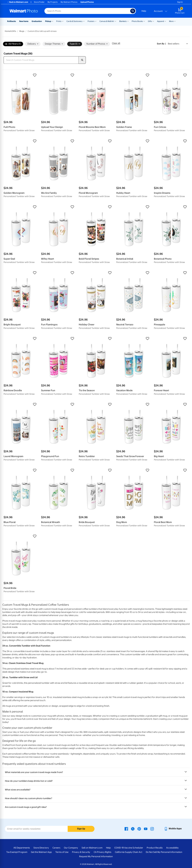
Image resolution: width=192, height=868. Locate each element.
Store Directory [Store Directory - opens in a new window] (41, 848)
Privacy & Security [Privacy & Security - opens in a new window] (81, 852)
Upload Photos (87, 2)
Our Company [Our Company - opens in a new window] (71, 848)
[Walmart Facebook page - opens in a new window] (126, 829)
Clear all (116, 43)
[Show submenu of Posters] (96, 21)
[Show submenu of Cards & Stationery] (84, 21)
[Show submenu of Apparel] (165, 21)
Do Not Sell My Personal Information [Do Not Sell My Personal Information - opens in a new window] (164, 852)
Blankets (123, 21)
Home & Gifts (10, 31)
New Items (24, 21)
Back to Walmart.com (18, 2)
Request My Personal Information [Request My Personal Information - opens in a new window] (96, 856)
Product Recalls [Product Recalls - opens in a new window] (155, 848)
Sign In (180, 2)
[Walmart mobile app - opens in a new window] (173, 829)
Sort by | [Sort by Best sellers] (161, 44)
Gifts (150, 21)
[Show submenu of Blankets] (128, 21)
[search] (82, 60)
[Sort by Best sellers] (178, 44)
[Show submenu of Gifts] (153, 21)
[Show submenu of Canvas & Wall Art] (115, 21)
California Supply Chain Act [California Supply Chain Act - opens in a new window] (129, 852)
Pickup (48, 21)
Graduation (37, 21)
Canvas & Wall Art (107, 21)
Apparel (160, 21)
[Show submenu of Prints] (63, 21)
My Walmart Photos (69, 2)
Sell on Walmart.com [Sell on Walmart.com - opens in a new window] (92, 848)
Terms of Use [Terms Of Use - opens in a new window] (62, 852)
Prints (59, 21)
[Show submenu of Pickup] (52, 21)
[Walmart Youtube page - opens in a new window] (146, 829)
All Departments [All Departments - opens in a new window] (22, 848)
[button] (21, 75)
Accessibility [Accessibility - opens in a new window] (172, 848)
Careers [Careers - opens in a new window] (56, 848)
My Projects (53, 2)
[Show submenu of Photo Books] (144, 21)
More (171, 21)
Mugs (22, 31)
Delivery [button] (33, 44)
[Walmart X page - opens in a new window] (133, 829)
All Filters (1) (13, 44)
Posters (91, 21)
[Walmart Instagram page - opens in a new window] (152, 829)
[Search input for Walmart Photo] (87, 11)
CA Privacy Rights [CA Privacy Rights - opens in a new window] (103, 852)
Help (144, 11)
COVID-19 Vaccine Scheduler (129, 848)
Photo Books (137, 21)
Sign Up (81, 829)
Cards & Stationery (74, 21)
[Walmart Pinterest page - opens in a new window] (139, 829)
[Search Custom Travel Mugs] (41, 60)
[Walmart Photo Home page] (24, 11)
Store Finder (39, 2)
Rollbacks (12, 21)
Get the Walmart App (41, 852)
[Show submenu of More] (175, 21)
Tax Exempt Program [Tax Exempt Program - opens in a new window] (17, 852)
